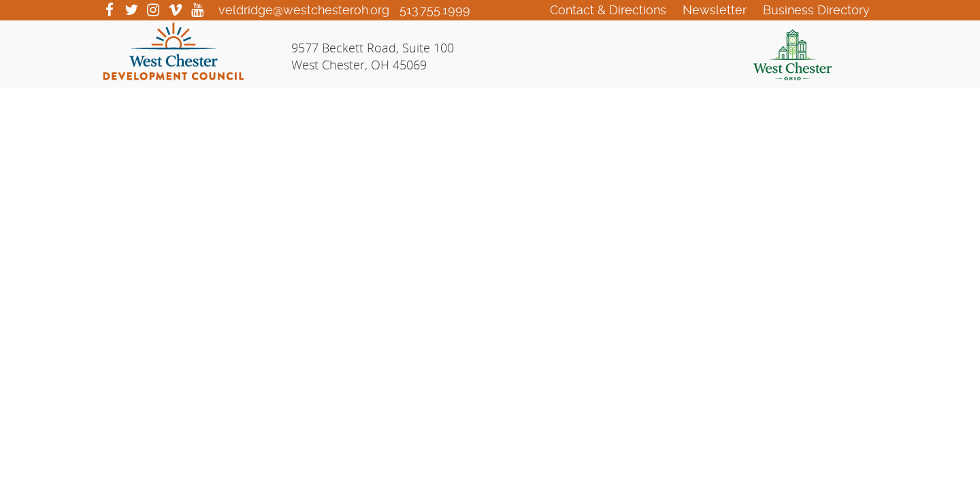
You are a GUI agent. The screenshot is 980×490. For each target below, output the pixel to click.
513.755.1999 (435, 10)
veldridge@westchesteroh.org (304, 10)
